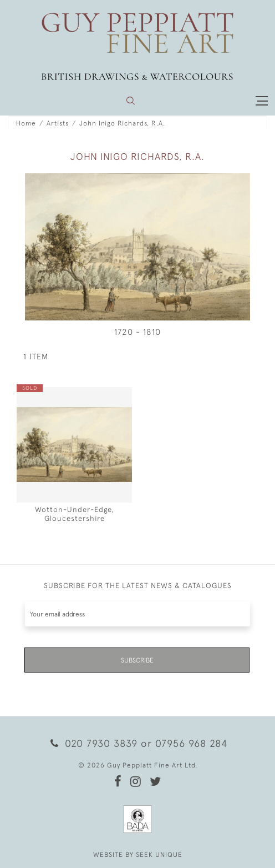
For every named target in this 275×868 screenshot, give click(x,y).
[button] (131, 101)
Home (26, 123)
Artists (58, 123)
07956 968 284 (191, 743)
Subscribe (137, 660)
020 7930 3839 (94, 743)
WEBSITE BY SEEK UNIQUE (138, 855)
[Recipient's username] (137, 614)
